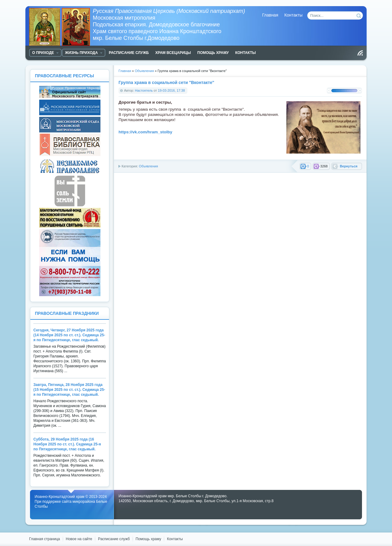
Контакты (293, 15)
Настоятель (144, 90)
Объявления (148, 166)
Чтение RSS (360, 53)
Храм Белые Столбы (61, 27)
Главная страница (45, 539)
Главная (270, 15)
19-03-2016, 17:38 (171, 90)
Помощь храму (148, 539)
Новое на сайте (79, 539)
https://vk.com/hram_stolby (145, 132)
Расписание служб (114, 539)
